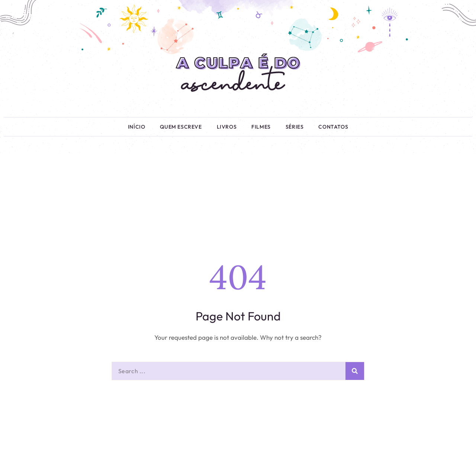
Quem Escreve (181, 127)
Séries (295, 127)
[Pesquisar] (355, 371)
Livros (227, 127)
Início (137, 127)
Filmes (261, 127)
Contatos (333, 127)
